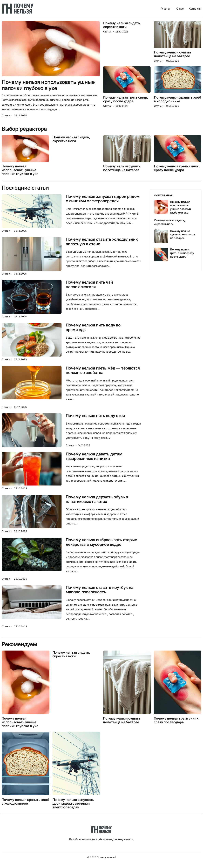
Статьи (6, 115)
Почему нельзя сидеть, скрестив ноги (122, 25)
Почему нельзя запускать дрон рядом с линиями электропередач (103, 199)
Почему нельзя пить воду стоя (95, 416)
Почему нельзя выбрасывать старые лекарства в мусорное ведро (101, 542)
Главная (166, 9)
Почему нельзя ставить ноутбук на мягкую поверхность (100, 590)
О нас (180, 9)
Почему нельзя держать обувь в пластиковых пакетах (97, 499)
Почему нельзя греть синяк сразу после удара (126, 99)
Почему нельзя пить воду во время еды (93, 327)
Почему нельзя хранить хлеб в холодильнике (178, 99)
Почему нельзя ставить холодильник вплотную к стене (102, 242)
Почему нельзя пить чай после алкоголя (89, 285)
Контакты (195, 9)
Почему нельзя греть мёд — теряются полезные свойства (103, 370)
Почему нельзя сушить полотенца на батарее (173, 54)
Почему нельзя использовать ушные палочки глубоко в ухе (48, 85)
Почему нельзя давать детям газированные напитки (94, 456)
